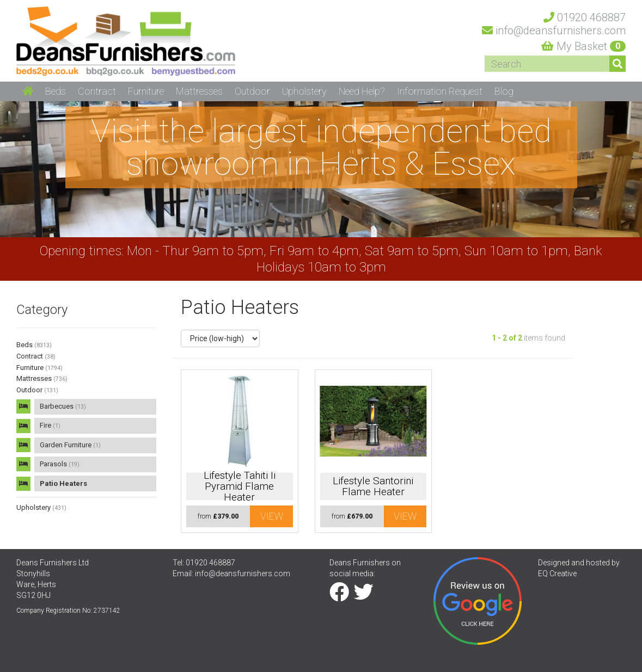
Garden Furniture (70, 445)
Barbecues (63, 406)
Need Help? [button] (362, 91)
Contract (36, 356)
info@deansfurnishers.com (243, 574)
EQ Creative (557, 574)
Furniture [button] (146, 91)
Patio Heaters (63, 483)
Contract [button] (97, 91)
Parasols (60, 464)
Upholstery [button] (304, 91)
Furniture (39, 368)
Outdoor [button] (252, 91)
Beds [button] (56, 91)
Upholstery (41, 507)
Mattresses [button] (199, 91)
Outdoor (37, 390)
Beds (34, 345)
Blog (504, 91)
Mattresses (42, 378)
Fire (50, 425)
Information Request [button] (440, 91)
